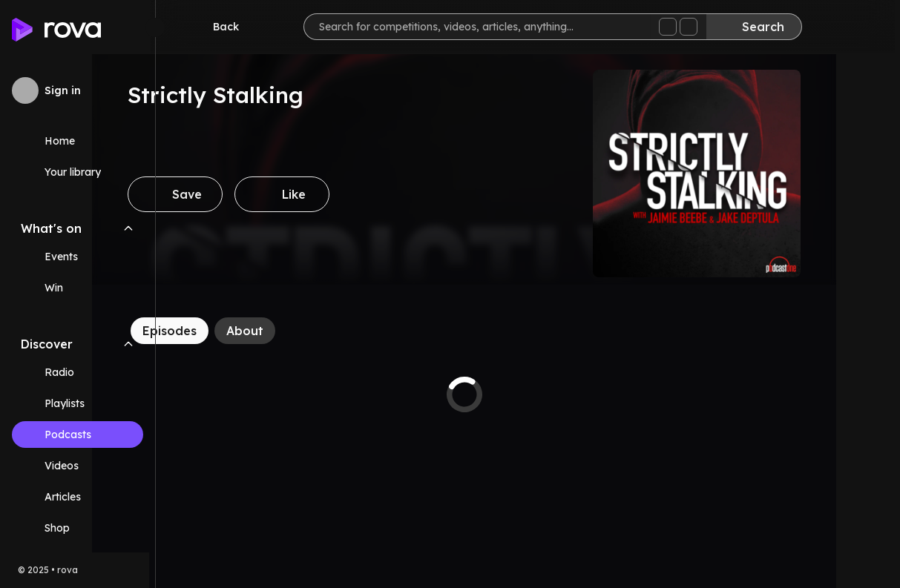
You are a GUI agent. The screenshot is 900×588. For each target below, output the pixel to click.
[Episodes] (233, 331)
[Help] (864, 27)
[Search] (759, 27)
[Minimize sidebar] (155, 27)
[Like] (346, 194)
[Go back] (221, 27)
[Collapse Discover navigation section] (128, 344)
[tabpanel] (528, 394)
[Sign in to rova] (78, 90)
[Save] (239, 194)
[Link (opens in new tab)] (78, 528)
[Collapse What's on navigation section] (128, 228)
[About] (309, 331)
